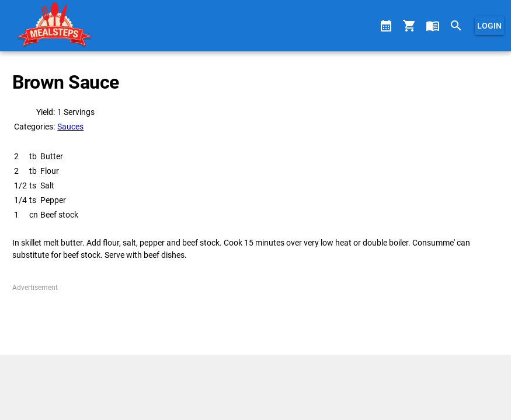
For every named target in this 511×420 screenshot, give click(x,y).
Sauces (70, 127)
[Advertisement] (255, 319)
